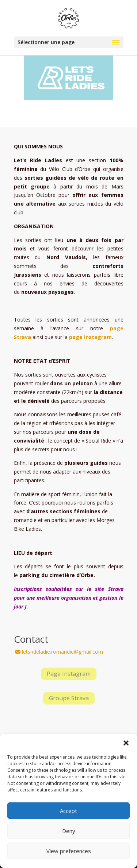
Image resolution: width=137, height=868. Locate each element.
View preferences (69, 851)
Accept (68, 811)
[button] (126, 743)
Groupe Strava (68, 698)
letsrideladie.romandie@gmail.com (59, 652)
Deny (69, 831)
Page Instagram (68, 674)
